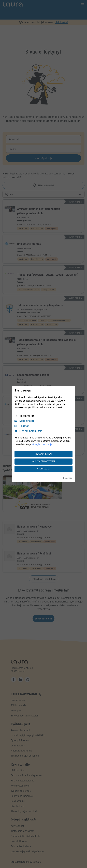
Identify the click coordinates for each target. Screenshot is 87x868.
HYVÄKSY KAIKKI (44, 454)
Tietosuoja (68, 478)
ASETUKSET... (43, 469)
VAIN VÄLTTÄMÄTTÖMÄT (43, 461)
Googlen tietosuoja (42, 444)
